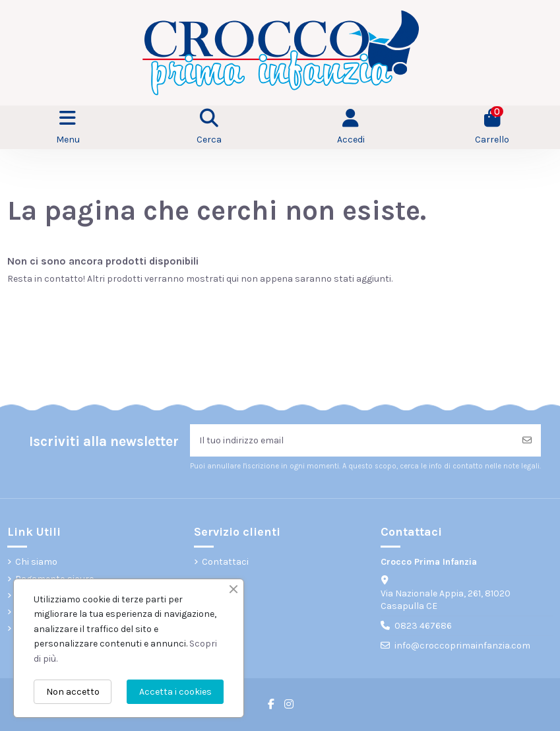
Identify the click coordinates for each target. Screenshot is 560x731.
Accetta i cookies (175, 692)
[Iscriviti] (527, 440)
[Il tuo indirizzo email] (352, 440)
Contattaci (225, 562)
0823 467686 (423, 626)
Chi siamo (36, 562)
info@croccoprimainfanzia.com (462, 646)
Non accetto (73, 692)
